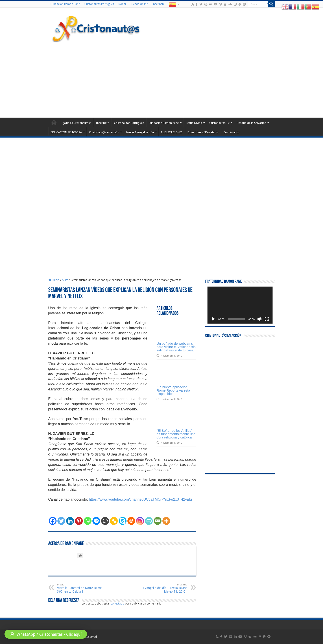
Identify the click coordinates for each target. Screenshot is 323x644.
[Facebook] (53, 521)
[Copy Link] (114, 521)
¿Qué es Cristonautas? (77, 123)
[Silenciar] (260, 319)
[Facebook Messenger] (96, 521)
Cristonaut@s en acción (104, 132)
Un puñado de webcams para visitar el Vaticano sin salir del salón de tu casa (176, 347)
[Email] (158, 521)
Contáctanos (231, 132)
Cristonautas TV (219, 123)
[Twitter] (61, 521)
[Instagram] (140, 521)
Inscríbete (158, 4)
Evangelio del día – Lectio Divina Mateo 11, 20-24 (164, 588)
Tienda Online (139, 4)
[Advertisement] (161, 79)
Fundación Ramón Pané (65, 4)
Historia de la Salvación (251, 123)
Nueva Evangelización (140, 132)
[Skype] (123, 521)
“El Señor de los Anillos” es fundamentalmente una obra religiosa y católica (176, 434)
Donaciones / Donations (203, 132)
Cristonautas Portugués (99, 4)
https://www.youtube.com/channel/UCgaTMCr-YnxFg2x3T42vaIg (140, 499)
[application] (240, 305)
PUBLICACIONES (172, 132)
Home (54, 122)
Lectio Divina (194, 123)
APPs (65, 280)
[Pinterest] (79, 521)
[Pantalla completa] (267, 319)
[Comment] (105, 521)
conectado (117, 603)
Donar (122, 4)
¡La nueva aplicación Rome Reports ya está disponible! (173, 390)
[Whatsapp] (88, 521)
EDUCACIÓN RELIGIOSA (66, 132)
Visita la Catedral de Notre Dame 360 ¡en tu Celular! (80, 588)
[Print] (131, 521)
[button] (46, 634)
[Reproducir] (213, 319)
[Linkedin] (70, 521)
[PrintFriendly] (149, 521)
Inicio (54, 280)
